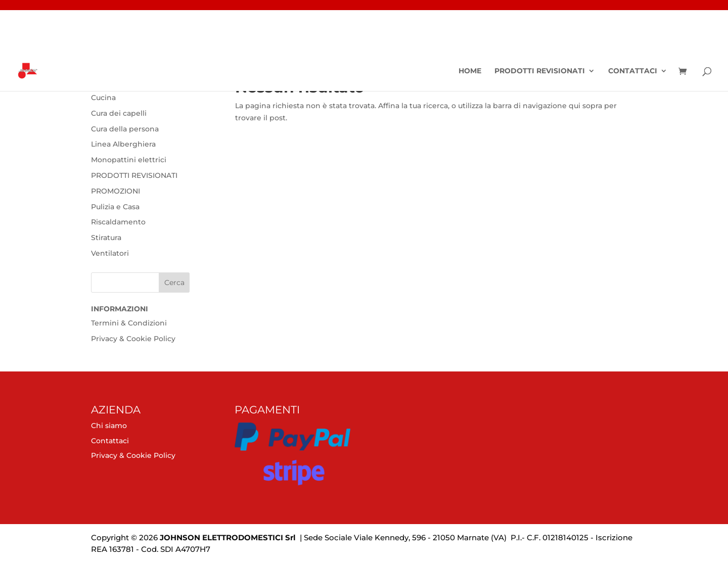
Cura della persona (125, 129)
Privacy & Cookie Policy (133, 339)
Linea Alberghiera (123, 144)
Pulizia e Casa (115, 207)
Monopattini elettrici (129, 160)
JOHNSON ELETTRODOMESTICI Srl (228, 537)
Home (470, 71)
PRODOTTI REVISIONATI (540, 71)
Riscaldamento (118, 222)
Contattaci (633, 71)
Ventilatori (110, 253)
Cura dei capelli (119, 113)
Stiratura (106, 238)
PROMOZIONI (116, 191)
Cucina (103, 98)
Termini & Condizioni (129, 323)
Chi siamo (109, 426)
